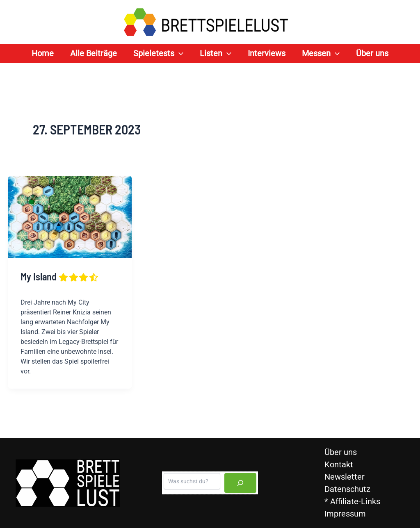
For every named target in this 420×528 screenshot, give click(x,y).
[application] (179, 53)
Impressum (345, 514)
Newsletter (345, 477)
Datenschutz (347, 489)
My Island (60, 277)
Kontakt (339, 464)
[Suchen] (240, 483)
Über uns (341, 452)
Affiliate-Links (355, 501)
